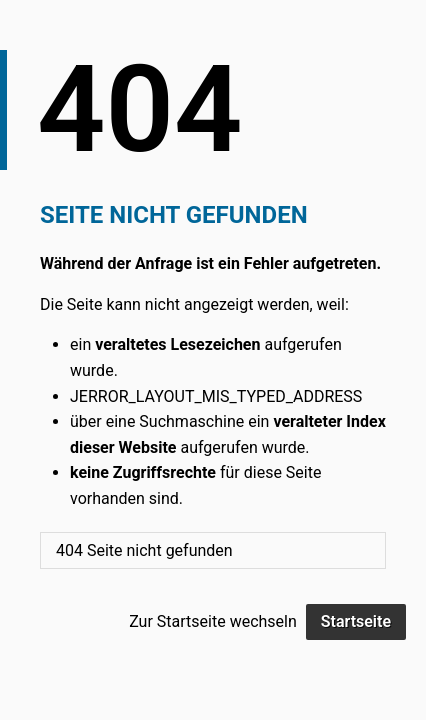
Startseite (356, 621)
